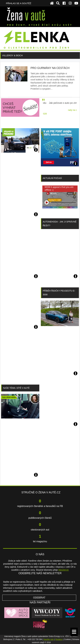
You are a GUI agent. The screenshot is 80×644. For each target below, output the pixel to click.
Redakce (59, 639)
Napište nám (49, 639)
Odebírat (39, 598)
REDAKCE (64, 570)
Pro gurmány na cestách (50, 68)
